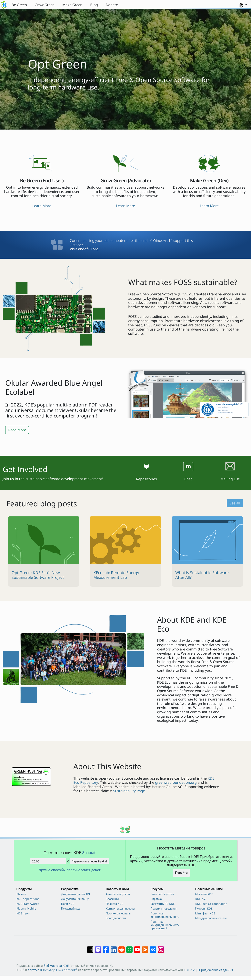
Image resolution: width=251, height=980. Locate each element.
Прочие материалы (119, 913)
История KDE (204, 908)
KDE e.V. (201, 899)
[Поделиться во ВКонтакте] (153, 947)
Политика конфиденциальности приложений (165, 925)
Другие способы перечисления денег (70, 870)
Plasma (21, 894)
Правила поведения (164, 908)
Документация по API (76, 894)
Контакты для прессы (120, 908)
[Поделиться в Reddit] (122, 947)
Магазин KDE (204, 894)
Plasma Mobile (26, 908)
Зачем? (89, 852)
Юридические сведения (216, 970)
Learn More (42, 206)
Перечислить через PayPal (89, 861)
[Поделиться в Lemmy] (129, 947)
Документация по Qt (75, 899)
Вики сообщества (162, 894)
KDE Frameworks (28, 904)
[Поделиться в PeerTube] (145, 947)
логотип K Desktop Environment (53, 970)
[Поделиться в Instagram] (161, 947)
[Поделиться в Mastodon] (98, 947)
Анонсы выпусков (118, 894)
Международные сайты (211, 918)
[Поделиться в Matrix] (90, 947)
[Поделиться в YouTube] (137, 947)
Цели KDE (68, 904)
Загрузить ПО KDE (163, 904)
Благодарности (116, 918)
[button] (243, 5)
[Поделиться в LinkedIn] (114, 947)
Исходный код (71, 908)
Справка (156, 899)
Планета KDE (115, 904)
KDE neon (23, 913)
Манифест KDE (205, 913)
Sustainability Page (129, 791)
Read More (17, 430)
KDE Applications (28, 899)
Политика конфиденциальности (165, 915)
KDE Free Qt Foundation (211, 904)
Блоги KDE (113, 899)
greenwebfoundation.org (176, 782)
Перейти (181, 873)
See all (235, 503)
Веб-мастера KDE (56, 966)
